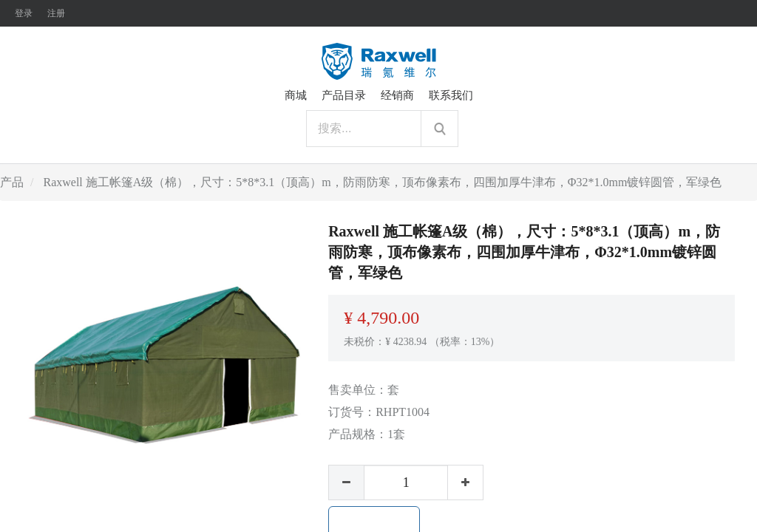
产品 (12, 182)
